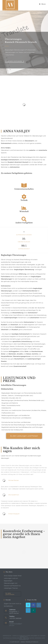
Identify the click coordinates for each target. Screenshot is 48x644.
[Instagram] (39, 605)
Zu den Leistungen (10, 594)
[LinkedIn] (28, 610)
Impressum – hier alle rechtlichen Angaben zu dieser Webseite (24, 636)
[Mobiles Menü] (42, 4)
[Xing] (33, 610)
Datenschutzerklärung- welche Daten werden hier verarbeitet (24, 639)
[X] (28, 605)
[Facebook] (33, 605)
